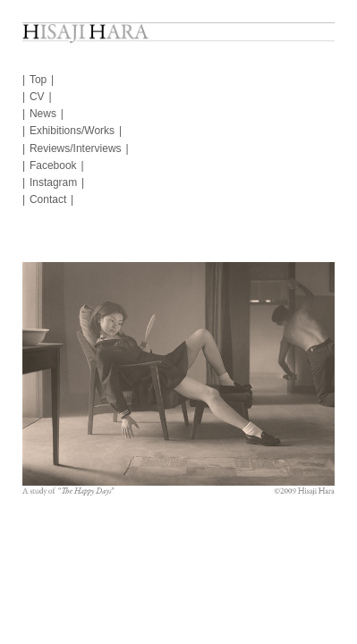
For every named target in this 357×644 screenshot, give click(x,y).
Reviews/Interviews (76, 148)
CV (37, 97)
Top (38, 80)
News (43, 114)
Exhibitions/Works (72, 131)
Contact (48, 199)
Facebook (53, 165)
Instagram (53, 182)
